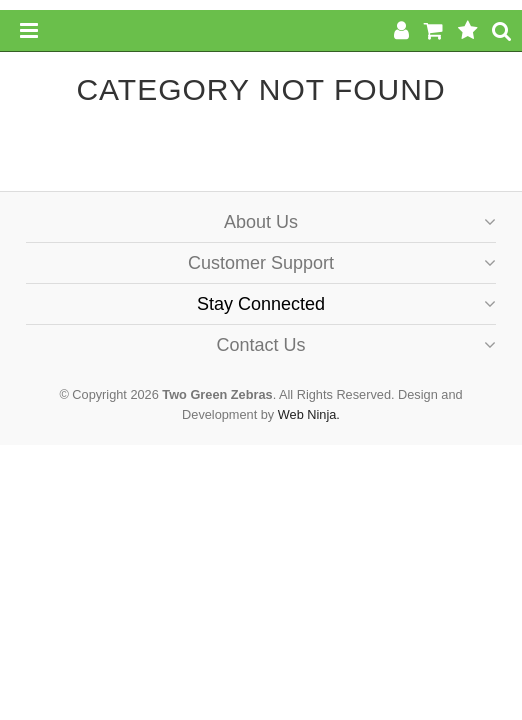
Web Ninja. (309, 414)
